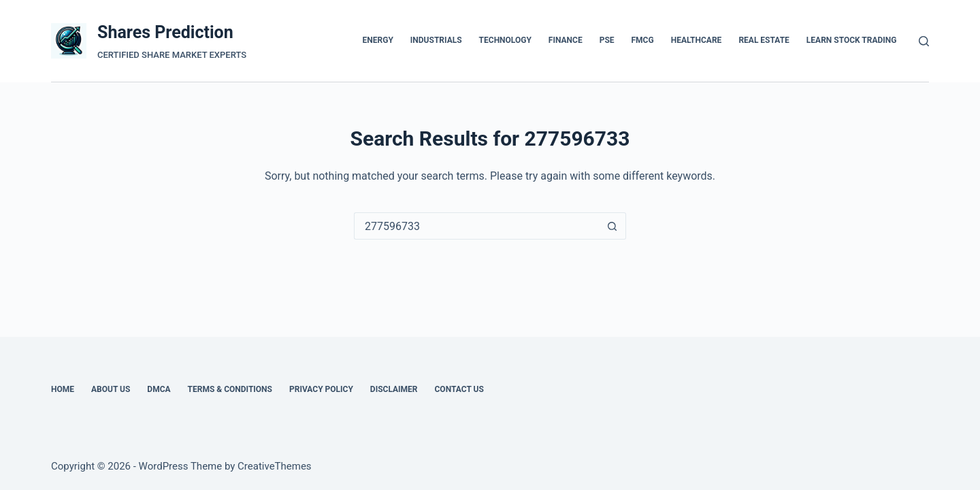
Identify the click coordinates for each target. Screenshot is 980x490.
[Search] (924, 41)
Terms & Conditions (230, 389)
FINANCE (566, 40)
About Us (111, 389)
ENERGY (378, 40)
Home (63, 389)
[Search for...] (476, 226)
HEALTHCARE (697, 40)
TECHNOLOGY (505, 40)
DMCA (159, 389)
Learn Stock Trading (852, 40)
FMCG (643, 40)
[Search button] (612, 226)
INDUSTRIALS (436, 40)
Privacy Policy (321, 389)
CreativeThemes (275, 466)
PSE (607, 40)
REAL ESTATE (764, 40)
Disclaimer (394, 389)
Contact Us (459, 389)
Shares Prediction (165, 32)
